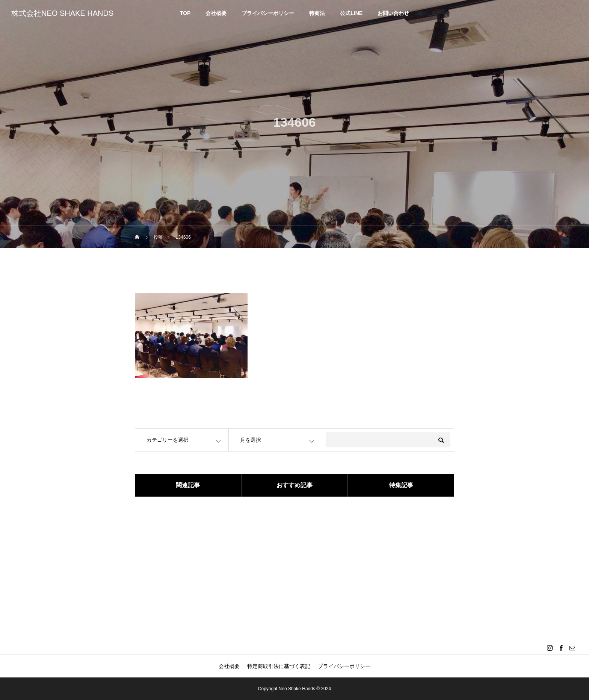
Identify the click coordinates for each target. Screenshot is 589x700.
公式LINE (351, 13)
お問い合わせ (393, 13)
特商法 (317, 13)
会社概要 (216, 13)
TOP (185, 13)
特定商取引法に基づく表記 (279, 666)
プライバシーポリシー (268, 13)
